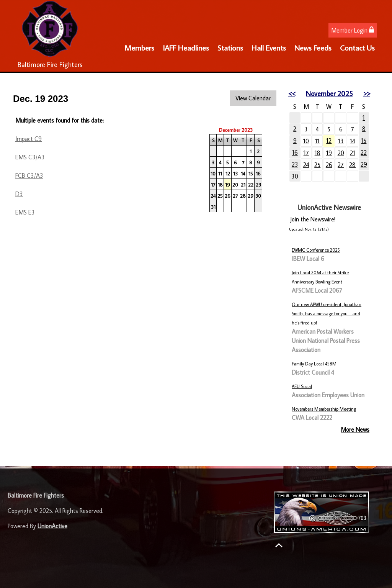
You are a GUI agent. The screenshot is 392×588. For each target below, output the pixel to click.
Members (139, 47)
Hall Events (269, 47)
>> (367, 94)
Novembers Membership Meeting (324, 409)
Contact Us (357, 47)
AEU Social (302, 386)
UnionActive (52, 526)
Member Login (353, 30)
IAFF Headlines (186, 47)
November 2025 (329, 94)
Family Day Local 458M (314, 364)
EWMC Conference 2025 (316, 250)
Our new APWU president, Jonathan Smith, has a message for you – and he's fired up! (327, 314)
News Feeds (313, 47)
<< (292, 94)
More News (355, 429)
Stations (230, 47)
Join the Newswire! (313, 219)
